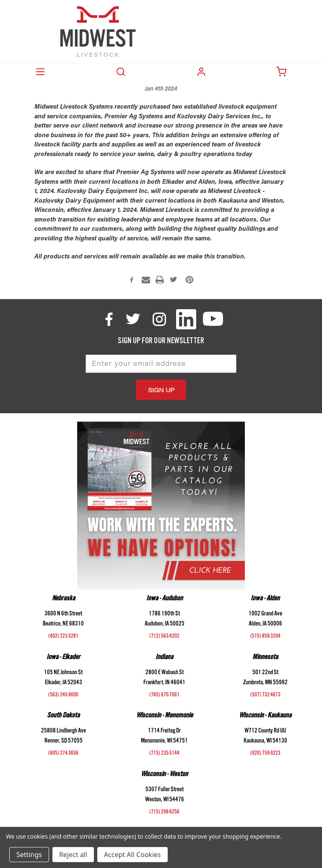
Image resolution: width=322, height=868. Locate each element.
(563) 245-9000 (63, 696)
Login (201, 72)
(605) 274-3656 (63, 754)
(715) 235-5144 (164, 754)
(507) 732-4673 (265, 696)
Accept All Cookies (132, 855)
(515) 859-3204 (265, 637)
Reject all (73, 855)
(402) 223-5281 (63, 637)
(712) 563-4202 (164, 637)
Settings (29, 855)
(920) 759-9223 (265, 754)
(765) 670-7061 (164, 696)
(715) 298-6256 (164, 813)
